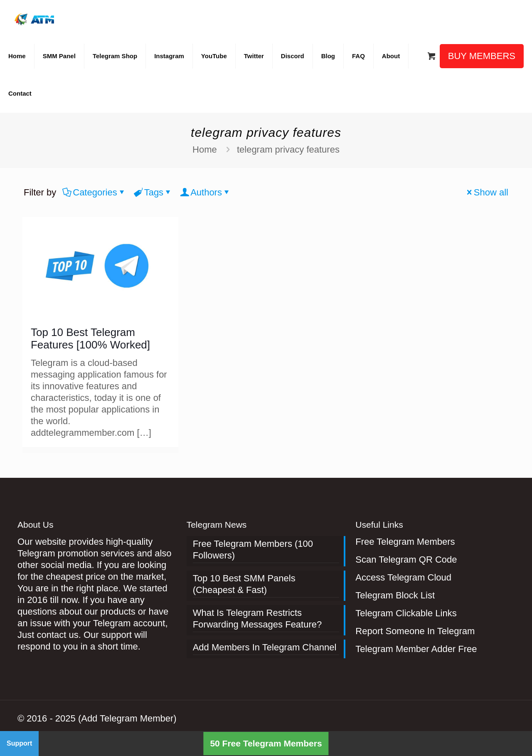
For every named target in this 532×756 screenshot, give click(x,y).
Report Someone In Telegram (415, 631)
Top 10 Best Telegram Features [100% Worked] (90, 338)
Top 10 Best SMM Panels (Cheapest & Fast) (244, 584)
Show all (486, 192)
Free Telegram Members (405, 542)
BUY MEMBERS (482, 56)
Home (205, 149)
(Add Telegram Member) (127, 718)
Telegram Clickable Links (406, 613)
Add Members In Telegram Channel (265, 647)
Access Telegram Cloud (403, 577)
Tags (153, 192)
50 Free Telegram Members (266, 743)
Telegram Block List (395, 595)
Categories (94, 192)
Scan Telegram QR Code (406, 560)
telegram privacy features (288, 149)
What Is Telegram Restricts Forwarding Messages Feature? (257, 619)
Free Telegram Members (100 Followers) (253, 550)
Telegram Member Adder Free (416, 649)
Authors (206, 192)
